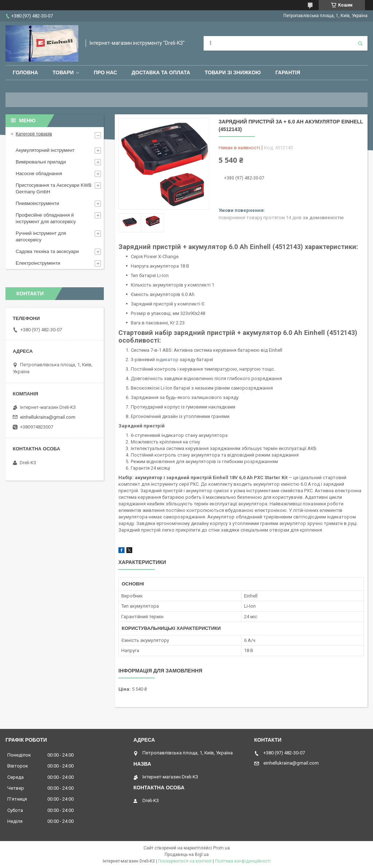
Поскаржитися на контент (185, 861)
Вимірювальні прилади (41, 162)
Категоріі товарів (34, 134)
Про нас (105, 72)
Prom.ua (221, 848)
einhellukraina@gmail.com (48, 417)
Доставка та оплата (161, 72)
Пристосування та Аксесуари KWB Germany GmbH (54, 188)
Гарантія (288, 72)
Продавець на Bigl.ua (187, 855)
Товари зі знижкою (233, 72)
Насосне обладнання (39, 173)
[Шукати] (360, 43)
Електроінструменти (38, 263)
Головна (25, 72)
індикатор (167, 360)
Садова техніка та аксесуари (47, 251)
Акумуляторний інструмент (45, 150)
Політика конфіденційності (243, 861)
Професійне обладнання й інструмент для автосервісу (46, 218)
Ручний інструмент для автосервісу (41, 236)
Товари (63, 72)
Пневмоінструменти (37, 203)
